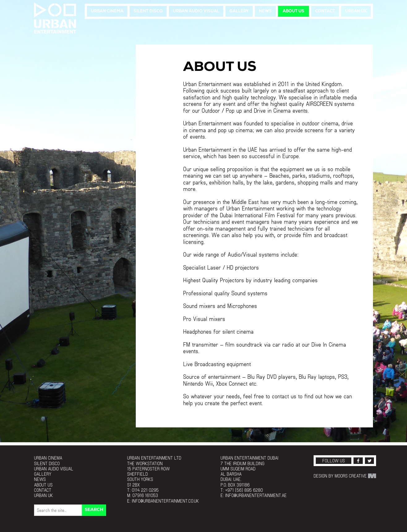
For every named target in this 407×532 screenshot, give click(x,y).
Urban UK (356, 11)
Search (94, 510)
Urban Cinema (107, 11)
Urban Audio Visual (196, 11)
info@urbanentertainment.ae (256, 495)
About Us (293, 11)
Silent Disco (148, 11)
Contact (325, 11)
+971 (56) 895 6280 (244, 490)
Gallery (239, 11)
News (265, 11)
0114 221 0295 (145, 490)
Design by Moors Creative (345, 476)
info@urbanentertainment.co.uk (165, 501)
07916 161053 (145, 495)
